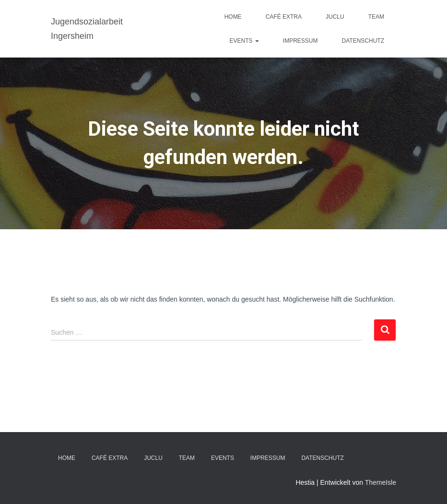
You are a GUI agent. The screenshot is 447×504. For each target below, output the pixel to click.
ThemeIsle (381, 482)
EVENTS (244, 41)
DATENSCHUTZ (363, 41)
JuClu (335, 17)
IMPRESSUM (300, 41)
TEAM (376, 17)
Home (233, 17)
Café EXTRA (284, 17)
